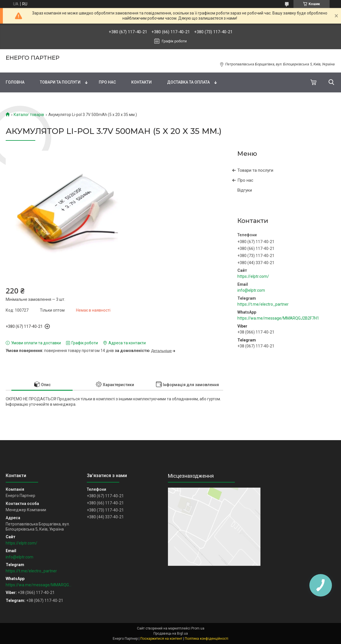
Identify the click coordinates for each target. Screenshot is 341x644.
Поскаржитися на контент (161, 639)
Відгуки (245, 190)
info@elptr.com (251, 290)
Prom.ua (198, 628)
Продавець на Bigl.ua (171, 633)
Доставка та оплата (188, 82)
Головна (15, 82)
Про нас (107, 82)
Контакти (141, 82)
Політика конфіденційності (207, 639)
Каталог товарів (29, 115)
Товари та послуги (60, 82)
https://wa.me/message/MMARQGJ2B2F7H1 (278, 318)
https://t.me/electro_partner (263, 304)
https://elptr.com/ (253, 276)
